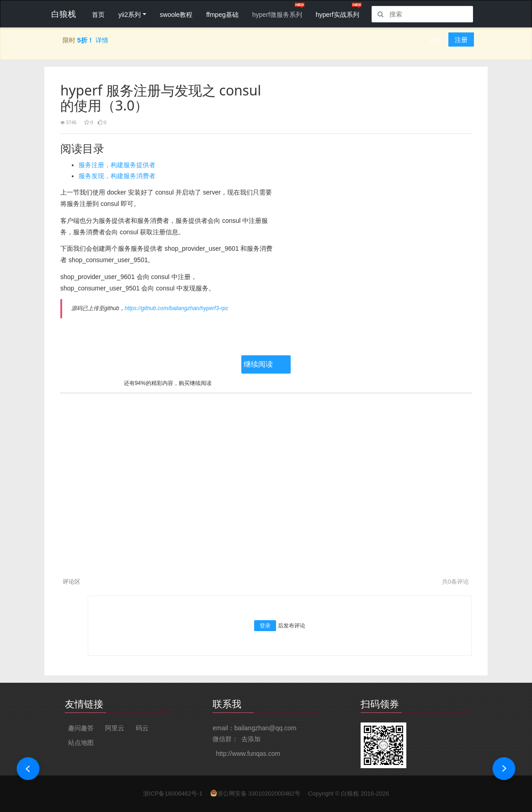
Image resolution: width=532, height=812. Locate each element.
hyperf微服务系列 (277, 15)
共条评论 (455, 582)
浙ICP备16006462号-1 (173, 794)
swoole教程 (176, 15)
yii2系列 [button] (130, 15)
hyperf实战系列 (338, 15)
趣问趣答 (81, 728)
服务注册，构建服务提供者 (117, 165)
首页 (98, 15)
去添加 (251, 739)
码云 (142, 728)
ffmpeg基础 (222, 15)
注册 (461, 40)
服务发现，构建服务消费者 (117, 176)
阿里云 (115, 728)
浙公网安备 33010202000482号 (259, 794)
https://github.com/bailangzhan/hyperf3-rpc (177, 308)
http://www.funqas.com (248, 754)
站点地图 (81, 743)
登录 (435, 41)
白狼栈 (350, 794)
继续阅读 (258, 364)
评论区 (72, 582)
